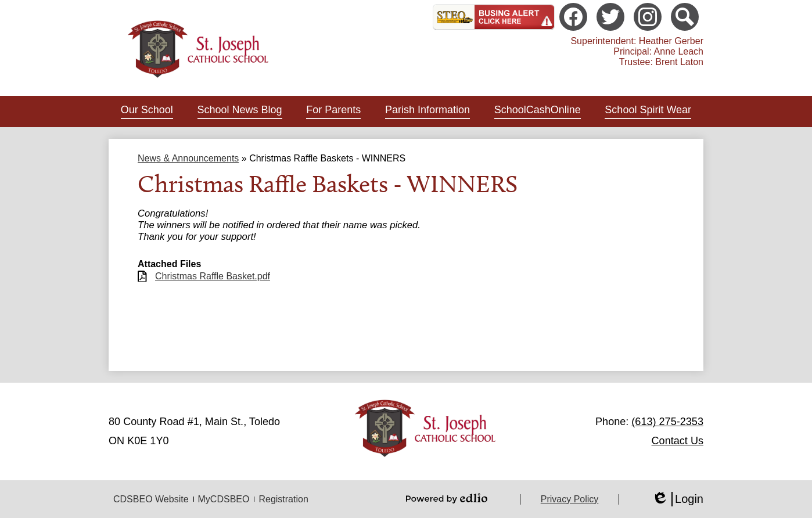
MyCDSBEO (224, 499)
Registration (283, 499)
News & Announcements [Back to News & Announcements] (188, 158)
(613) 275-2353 (667, 422)
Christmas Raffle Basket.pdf (213, 276)
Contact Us (678, 441)
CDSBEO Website (151, 499)
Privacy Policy (570, 499)
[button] (147, 111)
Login (678, 499)
